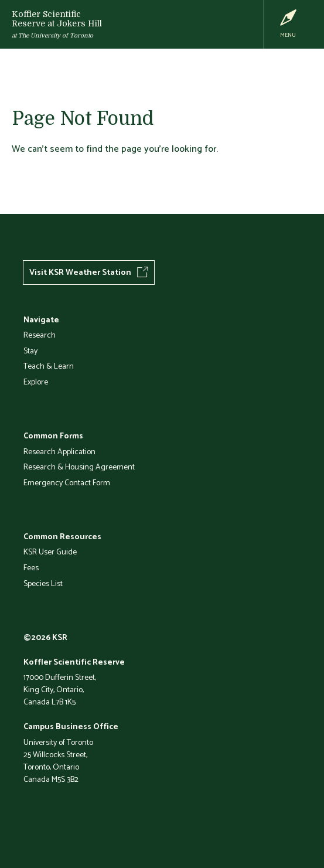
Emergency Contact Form (67, 482)
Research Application (59, 451)
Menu (288, 35)
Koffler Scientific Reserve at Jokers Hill (57, 19)
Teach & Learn (49, 366)
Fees (31, 567)
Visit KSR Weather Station (80, 272)
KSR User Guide (50, 552)
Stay (30, 350)
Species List (43, 583)
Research (40, 335)
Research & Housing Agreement (79, 467)
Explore (36, 382)
